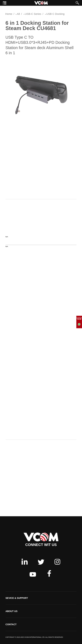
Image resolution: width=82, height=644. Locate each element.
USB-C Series (33, 15)
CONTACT (11, 624)
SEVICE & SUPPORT (17, 598)
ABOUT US (12, 611)
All (18, 15)
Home (9, 15)
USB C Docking (55, 15)
